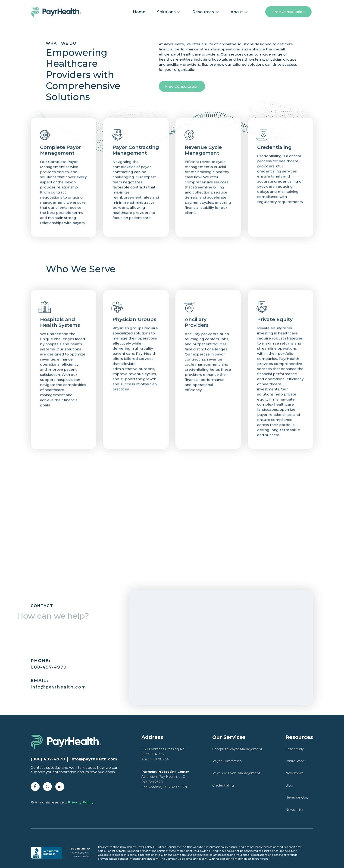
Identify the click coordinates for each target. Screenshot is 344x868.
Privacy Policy (81, 802)
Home (139, 12)
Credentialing (223, 785)
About (237, 12)
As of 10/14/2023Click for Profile (81, 853)
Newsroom (294, 773)
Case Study (295, 749)
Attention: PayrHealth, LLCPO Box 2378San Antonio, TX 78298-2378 (165, 779)
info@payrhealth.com (58, 684)
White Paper (296, 761)
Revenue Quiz (297, 797)
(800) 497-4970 (48, 759)
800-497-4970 (49, 664)
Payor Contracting (227, 761)
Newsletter (294, 810)
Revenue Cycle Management (236, 773)
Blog (289, 785)
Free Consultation (288, 12)
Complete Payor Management (237, 749)
